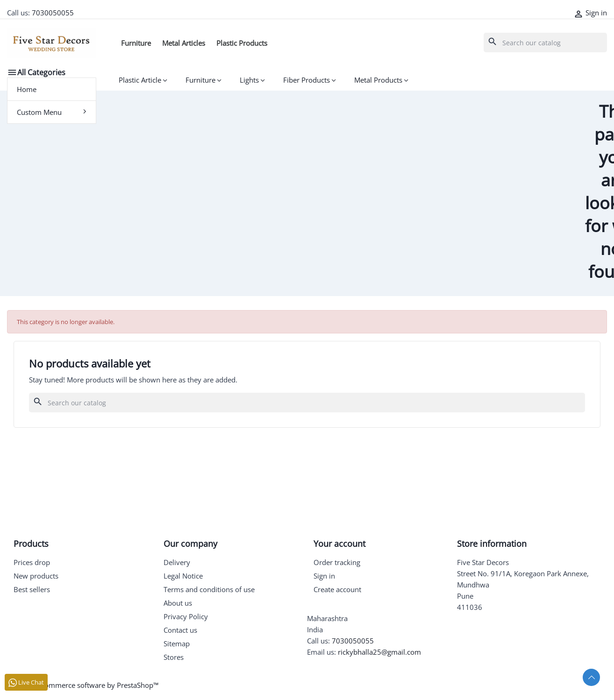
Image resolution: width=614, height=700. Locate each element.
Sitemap (177, 643)
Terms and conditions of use (209, 589)
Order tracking (337, 562)
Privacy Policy (186, 616)
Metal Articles (184, 43)
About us (178, 603)
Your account (339, 544)
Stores (174, 657)
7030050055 (53, 13)
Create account (337, 589)
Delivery (177, 562)
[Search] (545, 42)
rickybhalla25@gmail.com (379, 652)
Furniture (136, 43)
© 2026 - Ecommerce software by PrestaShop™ (83, 685)
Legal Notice (183, 576)
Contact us (180, 630)
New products (36, 576)
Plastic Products (242, 43)
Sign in (324, 576)
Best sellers (32, 589)
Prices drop (32, 562)
